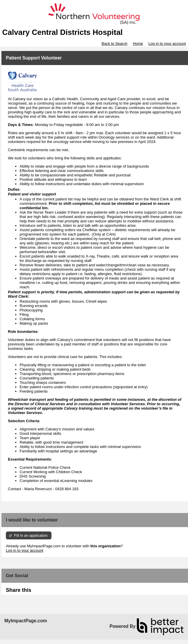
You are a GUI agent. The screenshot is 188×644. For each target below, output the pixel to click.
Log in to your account (167, 44)
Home (138, 44)
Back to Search (114, 44)
